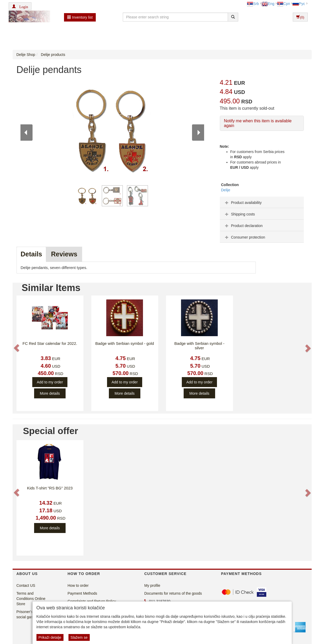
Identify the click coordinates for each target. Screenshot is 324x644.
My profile (152, 585)
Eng (268, 4)
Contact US (26, 585)
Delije (226, 190)
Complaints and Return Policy (92, 601)
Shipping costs (239, 214)
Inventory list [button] (80, 17)
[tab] (262, 202)
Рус (299, 4)
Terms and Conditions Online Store (31, 599)
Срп (283, 4)
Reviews (64, 254)
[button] (20, 6)
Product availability (243, 203)
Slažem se (79, 637)
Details (31, 254)
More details (50, 393)
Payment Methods (83, 593)
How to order (78, 585)
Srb (253, 4)
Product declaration (243, 226)
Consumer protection (245, 237)
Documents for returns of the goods (173, 593)
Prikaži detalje (50, 637)
